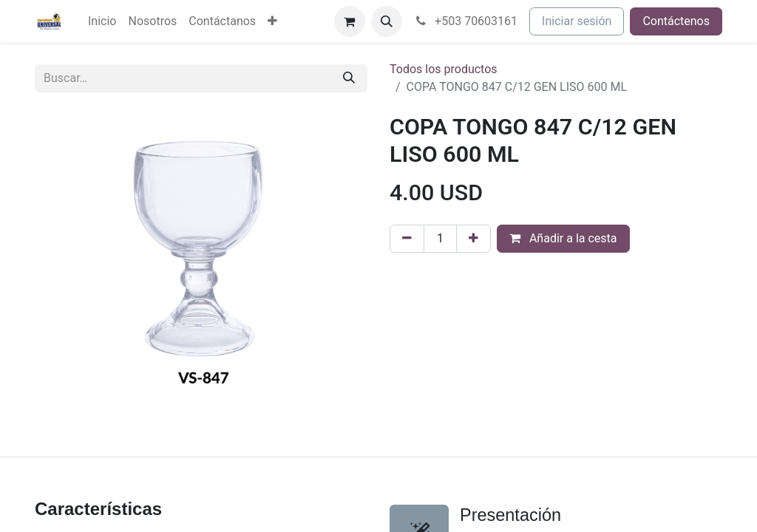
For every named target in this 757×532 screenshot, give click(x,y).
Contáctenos (676, 21)
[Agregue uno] (473, 239)
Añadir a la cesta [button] (563, 238)
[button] (387, 21)
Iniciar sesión (577, 21)
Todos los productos (444, 69)
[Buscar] (349, 78)
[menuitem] (102, 21)
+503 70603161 (466, 21)
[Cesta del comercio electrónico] (350, 21)
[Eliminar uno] (407, 239)
